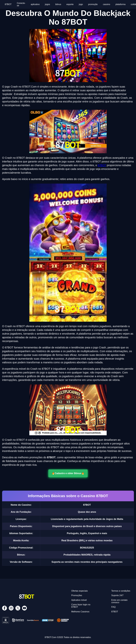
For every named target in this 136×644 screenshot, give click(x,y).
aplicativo (35, 4)
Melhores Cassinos (80, 612)
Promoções (77, 595)
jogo (81, 4)
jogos (47, 4)
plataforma (120, 4)
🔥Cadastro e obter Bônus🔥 (68, 473)
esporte (70, 4)
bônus (58, 4)
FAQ (113, 607)
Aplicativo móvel (79, 600)
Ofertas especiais (80, 591)
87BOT (8, 4)
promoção (93, 4)
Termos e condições (121, 591)
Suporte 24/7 (117, 595)
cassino (107, 4)
